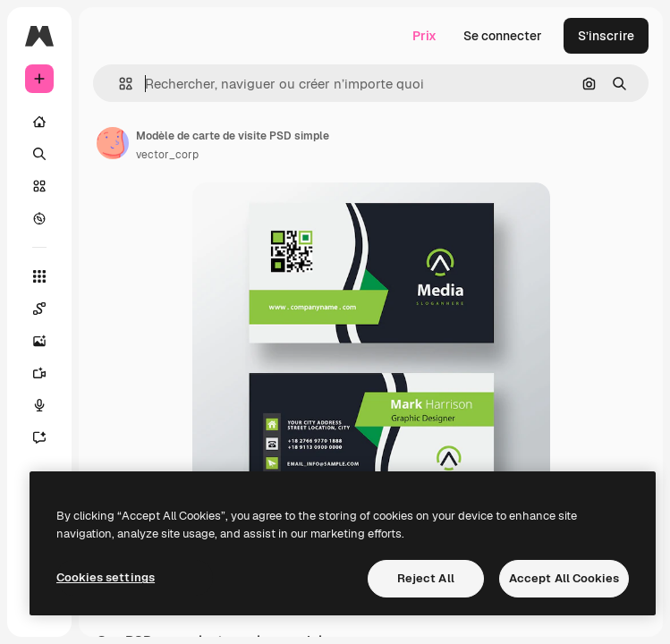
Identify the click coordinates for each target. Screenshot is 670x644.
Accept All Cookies (564, 578)
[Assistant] (39, 437)
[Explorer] (39, 218)
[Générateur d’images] (39, 341)
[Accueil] (39, 122)
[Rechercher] (39, 154)
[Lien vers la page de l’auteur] (113, 143)
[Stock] (39, 186)
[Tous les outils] (39, 276)
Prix (424, 36)
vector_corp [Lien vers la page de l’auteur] (167, 155)
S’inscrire (606, 36)
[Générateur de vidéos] (39, 373)
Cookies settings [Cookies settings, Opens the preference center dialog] (106, 577)
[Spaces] (39, 309)
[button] (119, 84)
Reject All (426, 578)
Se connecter (503, 36)
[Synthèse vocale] (39, 405)
